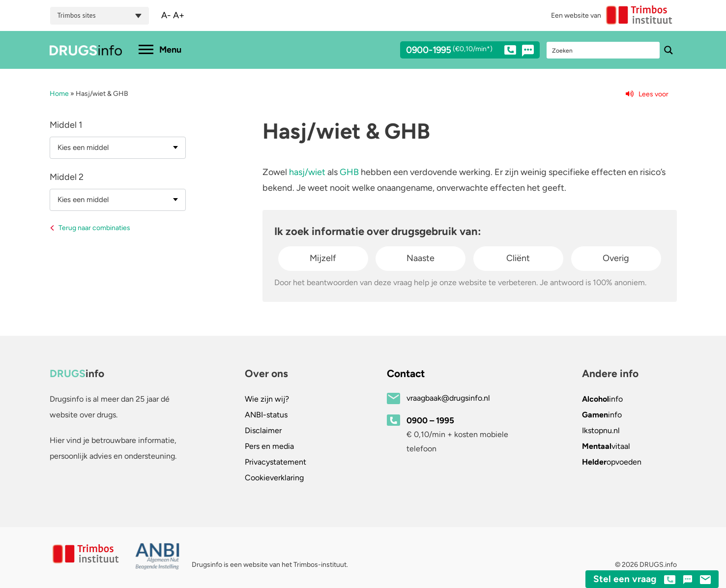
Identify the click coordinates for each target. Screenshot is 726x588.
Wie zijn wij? (267, 399)
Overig (616, 258)
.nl (601, 430)
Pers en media (269, 446)
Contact (406, 373)
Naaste (421, 258)
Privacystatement (276, 462)
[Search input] (604, 50)
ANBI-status (266, 415)
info (602, 399)
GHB (349, 172)
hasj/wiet (307, 172)
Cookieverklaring (274, 478)
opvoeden (612, 462)
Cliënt (518, 258)
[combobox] (118, 148)
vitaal (606, 446)
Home (59, 94)
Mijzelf (323, 258)
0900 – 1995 (430, 420)
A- (166, 15)
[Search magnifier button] (668, 50)
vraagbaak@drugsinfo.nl (448, 398)
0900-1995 (461, 52)
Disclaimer (263, 430)
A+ (179, 15)
